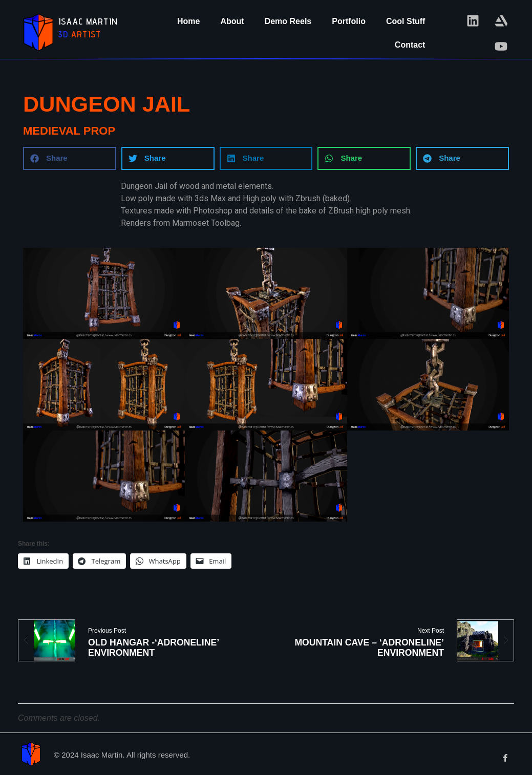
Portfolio (349, 21)
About (232, 21)
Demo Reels (288, 21)
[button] (70, 158)
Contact (410, 45)
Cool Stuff (406, 21)
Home (188, 21)
